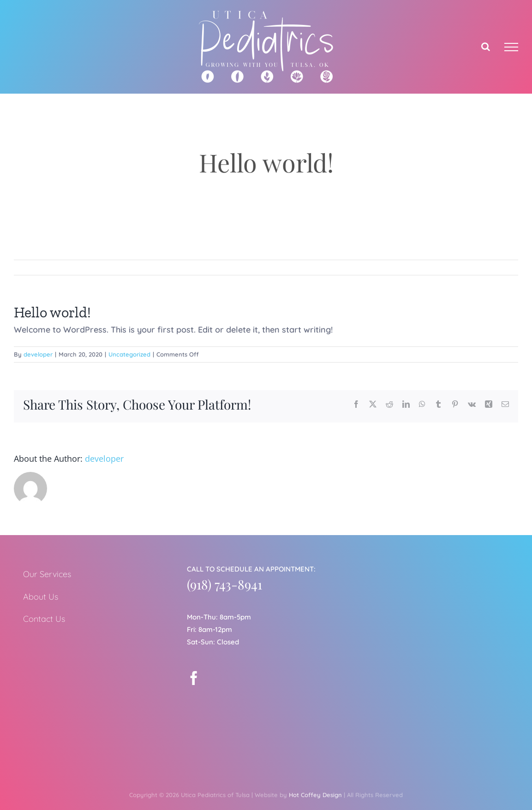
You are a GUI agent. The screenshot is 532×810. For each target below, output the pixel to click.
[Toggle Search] (486, 47)
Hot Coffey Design (315, 795)
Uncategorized (129, 354)
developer (38, 354)
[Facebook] (194, 678)
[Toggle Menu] (511, 47)
